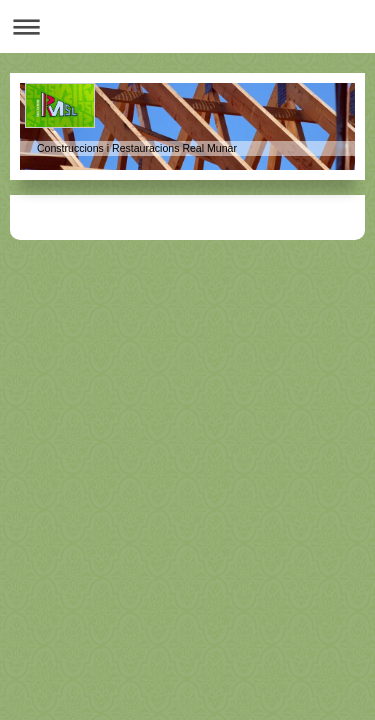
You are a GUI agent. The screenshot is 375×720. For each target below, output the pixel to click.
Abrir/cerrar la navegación (187, 26)
